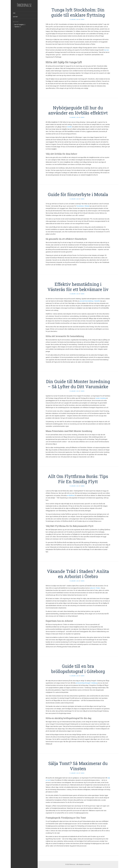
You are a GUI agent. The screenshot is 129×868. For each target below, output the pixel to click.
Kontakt (15, 17)
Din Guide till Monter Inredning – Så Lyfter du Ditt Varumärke (78, 384)
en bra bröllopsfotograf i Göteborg (87, 683)
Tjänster (17, 27)
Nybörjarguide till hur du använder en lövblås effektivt (78, 110)
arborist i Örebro (95, 588)
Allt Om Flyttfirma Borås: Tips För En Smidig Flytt (78, 479)
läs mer (107, 50)
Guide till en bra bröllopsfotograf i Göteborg (78, 669)
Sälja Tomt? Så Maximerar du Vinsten (78, 766)
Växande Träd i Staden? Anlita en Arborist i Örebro (78, 574)
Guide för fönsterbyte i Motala (78, 194)
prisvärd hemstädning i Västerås (90, 301)
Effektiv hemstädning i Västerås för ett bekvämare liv (78, 287)
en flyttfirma (71, 495)
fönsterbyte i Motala (83, 206)
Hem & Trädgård (19, 25)
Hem (14, 13)
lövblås (69, 127)
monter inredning (101, 398)
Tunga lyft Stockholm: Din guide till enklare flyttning (78, 12)
